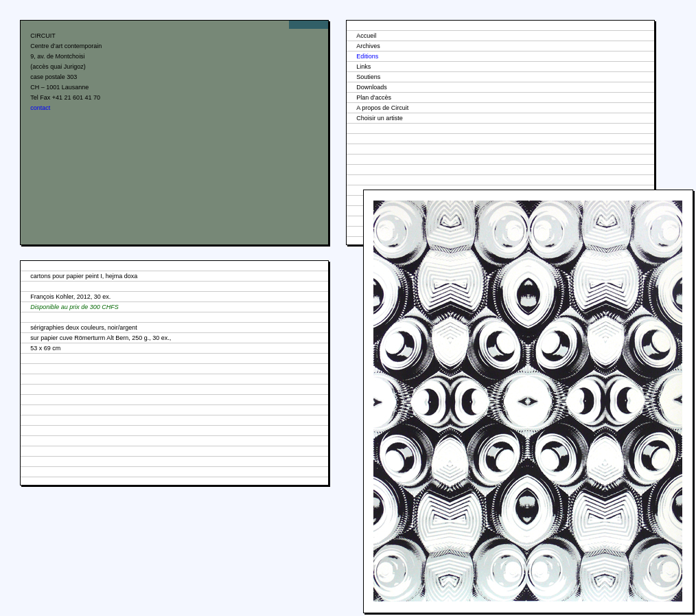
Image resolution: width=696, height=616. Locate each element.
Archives (368, 46)
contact (40, 108)
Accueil (366, 36)
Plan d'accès (374, 98)
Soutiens (368, 77)
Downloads (372, 87)
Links (363, 67)
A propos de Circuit (382, 108)
